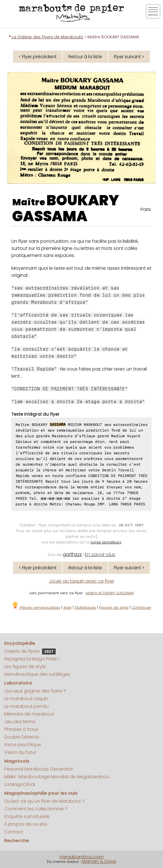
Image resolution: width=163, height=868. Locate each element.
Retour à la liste (85, 57)
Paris (146, 209)
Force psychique (23, 745)
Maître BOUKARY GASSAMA (110, 593)
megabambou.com (82, 857)
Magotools (17, 761)
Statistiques (85, 607)
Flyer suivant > (129, 57)
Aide (67, 607)
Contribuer (141, 607)
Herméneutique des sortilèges (37, 674)
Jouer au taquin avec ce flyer (81, 581)
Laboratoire (18, 683)
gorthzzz (72, 554)
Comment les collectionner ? (36, 809)
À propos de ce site (26, 824)
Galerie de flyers (30, 651)
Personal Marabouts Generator (39, 769)
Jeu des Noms (20, 722)
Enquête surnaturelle (27, 816)
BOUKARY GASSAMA (66, 208)
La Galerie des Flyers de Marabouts (47, 37)
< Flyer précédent (38, 57)
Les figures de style (25, 667)
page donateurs (106, 542)
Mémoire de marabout (29, 714)
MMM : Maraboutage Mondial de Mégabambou (57, 777)
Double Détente (22, 737)
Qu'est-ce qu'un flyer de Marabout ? (44, 801)
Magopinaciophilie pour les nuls (41, 793)
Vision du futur (20, 752)
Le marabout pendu (26, 706)
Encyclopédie (20, 643)
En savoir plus (100, 554)
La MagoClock (20, 784)
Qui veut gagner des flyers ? (35, 691)
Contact (14, 832)
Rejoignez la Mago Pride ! (32, 659)
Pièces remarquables (36, 607)
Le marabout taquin (26, 699)
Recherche (17, 841)
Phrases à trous (21, 729)
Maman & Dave (99, 861)
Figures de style (114, 607)
